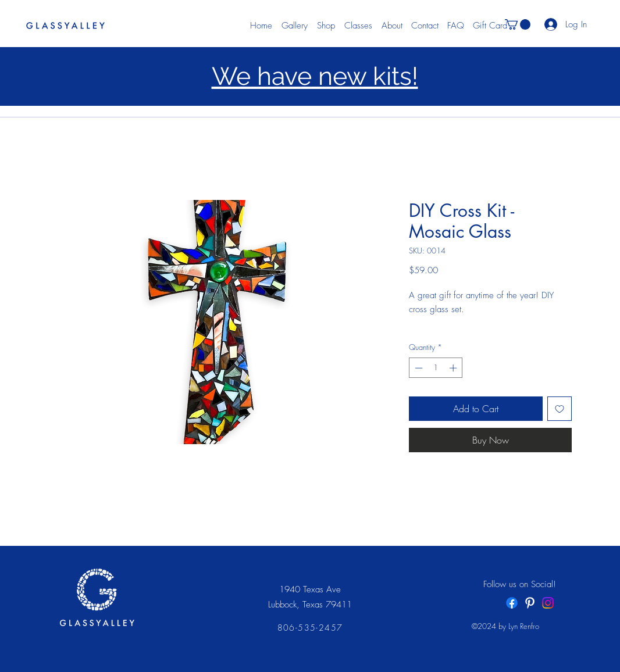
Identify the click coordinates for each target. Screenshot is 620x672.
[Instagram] (548, 603)
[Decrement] (418, 368)
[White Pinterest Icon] (530, 603)
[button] (518, 24)
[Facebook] (512, 603)
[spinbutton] (436, 368)
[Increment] (454, 368)
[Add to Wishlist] (560, 409)
